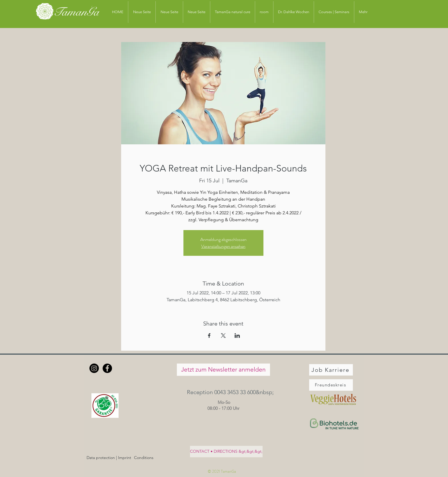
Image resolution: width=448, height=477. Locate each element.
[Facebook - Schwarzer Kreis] (107, 368)
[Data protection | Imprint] (109, 458)
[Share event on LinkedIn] (237, 336)
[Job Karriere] (331, 370)
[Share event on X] (223, 336)
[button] (223, 392)
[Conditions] (144, 458)
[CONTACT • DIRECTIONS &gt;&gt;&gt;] (226, 452)
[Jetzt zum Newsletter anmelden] (223, 370)
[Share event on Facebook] (209, 336)
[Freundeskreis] (331, 385)
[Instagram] (94, 368)
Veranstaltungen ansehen (223, 246)
